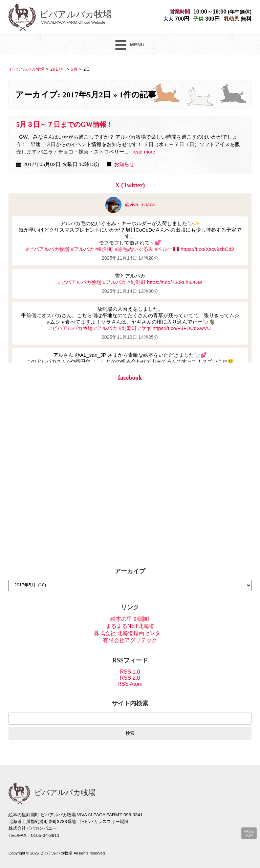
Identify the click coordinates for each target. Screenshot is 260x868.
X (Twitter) (130, 185)
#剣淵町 (104, 249)
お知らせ (124, 164)
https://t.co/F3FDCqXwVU (182, 328)
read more (144, 152)
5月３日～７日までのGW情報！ (65, 124)
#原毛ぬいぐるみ (134, 249)
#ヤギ (145, 328)
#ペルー (164, 249)
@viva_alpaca (130, 205)
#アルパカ (82, 249)
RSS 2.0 (130, 678)
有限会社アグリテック (130, 640)
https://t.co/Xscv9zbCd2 (207, 249)
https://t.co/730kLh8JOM (175, 282)
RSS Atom (130, 684)
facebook (130, 378)
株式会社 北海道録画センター (130, 633)
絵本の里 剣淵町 (130, 619)
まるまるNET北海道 (130, 626)
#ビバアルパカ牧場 (48, 249)
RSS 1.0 (130, 672)
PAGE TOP (249, 833)
